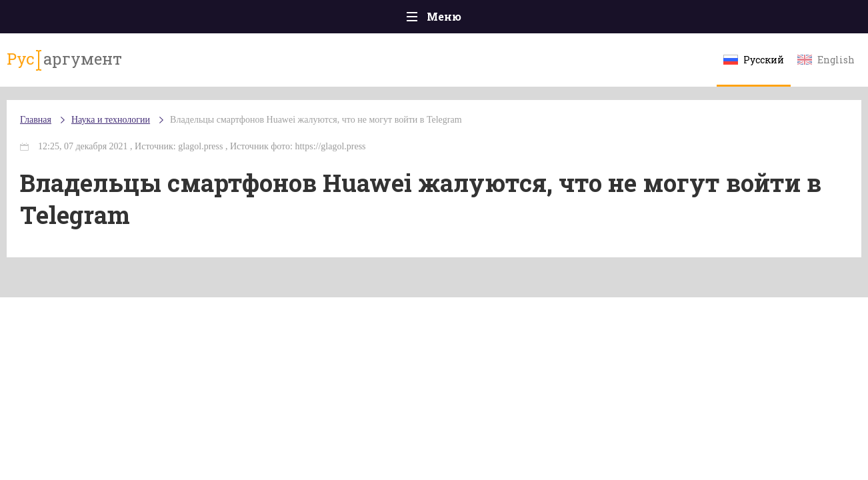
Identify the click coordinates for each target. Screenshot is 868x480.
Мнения (800, 20)
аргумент (92, 66)
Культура (639, 20)
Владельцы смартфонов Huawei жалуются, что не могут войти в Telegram (350, 133)
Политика (240, 20)
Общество (316, 20)
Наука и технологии (547, 27)
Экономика (395, 20)
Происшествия (152, 20)
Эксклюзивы (721, 20)
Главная (68, 20)
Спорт (464, 20)
